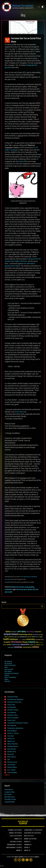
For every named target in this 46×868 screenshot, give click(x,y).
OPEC (34, 590)
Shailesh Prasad (13, 710)
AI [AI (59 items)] (11, 632)
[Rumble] (31, 860)
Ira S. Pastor (11, 770)
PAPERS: (26, 848)
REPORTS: (27, 842)
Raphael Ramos (13, 746)
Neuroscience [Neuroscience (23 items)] (41, 643)
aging (6, 679)
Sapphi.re (37, 857)
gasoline (30, 590)
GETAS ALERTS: (28, 833)
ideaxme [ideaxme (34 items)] (24, 640)
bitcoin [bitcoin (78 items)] (30, 635)
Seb (9, 759)
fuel (20, 590)
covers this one (20, 412)
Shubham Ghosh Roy (14, 702)
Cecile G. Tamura (13, 733)
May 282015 (7, 40)
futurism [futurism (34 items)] (38, 637)
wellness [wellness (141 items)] (36, 647)
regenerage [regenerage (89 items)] (16, 645)
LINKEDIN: (11, 833)
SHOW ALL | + (7, 775)
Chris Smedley (12, 773)
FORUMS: (18, 851)
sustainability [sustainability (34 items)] (11, 647)
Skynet (7, 675)
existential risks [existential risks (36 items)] (23, 637)
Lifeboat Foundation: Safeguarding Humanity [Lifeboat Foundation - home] (18, 7)
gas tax (26, 590)
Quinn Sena (11, 705)
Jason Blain (11, 765)
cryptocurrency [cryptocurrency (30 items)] (11, 637)
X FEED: (11, 836)
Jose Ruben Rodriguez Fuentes (18, 723)
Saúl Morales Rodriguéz (15, 699)
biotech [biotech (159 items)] (15, 634)
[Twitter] (19, 860)
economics (22, 587)
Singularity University (12, 673)
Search (42, 606)
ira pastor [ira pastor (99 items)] (7, 642)
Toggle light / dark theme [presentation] (43, 7)
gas (23, 590)
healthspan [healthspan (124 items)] (14, 639)
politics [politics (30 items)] (5, 645)
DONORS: (17, 839)
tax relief (10, 592)
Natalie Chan (12, 752)
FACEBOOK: (11, 830)
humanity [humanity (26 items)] (20, 640)
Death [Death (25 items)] (18, 637)
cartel (17, 590)
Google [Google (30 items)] (41, 637)
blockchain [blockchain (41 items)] (35, 635)
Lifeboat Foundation (19, 857)
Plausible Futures (10, 799)
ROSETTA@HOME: (11, 848)
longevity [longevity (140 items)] (32, 642)
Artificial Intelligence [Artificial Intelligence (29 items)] (30, 632)
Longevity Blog (9, 792)
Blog (23, 16)
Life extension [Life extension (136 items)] (16, 642)
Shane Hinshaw (13, 744)
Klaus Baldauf (12, 731)
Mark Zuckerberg (10, 677)
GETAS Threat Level (23, 823)
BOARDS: (26, 839)
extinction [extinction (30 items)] (29, 637)
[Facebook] (16, 860)
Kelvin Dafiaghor (13, 718)
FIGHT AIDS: (13, 842)
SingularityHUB (10, 802)
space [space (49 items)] (42, 645)
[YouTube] (27, 860)
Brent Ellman (12, 757)
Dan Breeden (12, 707)
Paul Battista (12, 713)
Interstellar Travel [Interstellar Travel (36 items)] (39, 640)
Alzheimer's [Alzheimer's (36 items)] (15, 632)
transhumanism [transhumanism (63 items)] (27, 647)
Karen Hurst (11, 720)
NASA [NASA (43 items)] (37, 642)
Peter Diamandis (10, 665)
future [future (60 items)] (33, 637)
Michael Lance (12, 762)
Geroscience (9, 790)
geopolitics (32, 587)
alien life (7, 681)
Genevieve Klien (13, 697)
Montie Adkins (12, 767)
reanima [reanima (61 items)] (9, 645)
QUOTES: (26, 851)
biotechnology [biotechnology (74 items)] (23, 635)
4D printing (8, 663)
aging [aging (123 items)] (8, 632)
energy (27, 587)
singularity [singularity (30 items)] (38, 645)
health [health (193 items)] (6, 639)
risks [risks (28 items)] (34, 645)
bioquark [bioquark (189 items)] (8, 634)
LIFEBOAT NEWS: (28, 830)
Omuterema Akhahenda (15, 728)
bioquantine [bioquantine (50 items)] (38, 632)
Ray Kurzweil (9, 669)
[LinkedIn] (23, 860)
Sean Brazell (11, 749)
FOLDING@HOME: (11, 845)
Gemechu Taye (12, 715)
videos (21, 161)
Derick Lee (11, 739)
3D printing (8, 661)
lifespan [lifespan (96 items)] (25, 642)
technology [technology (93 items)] (18, 647)
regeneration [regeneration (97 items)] (25, 645)
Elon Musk (8, 671)
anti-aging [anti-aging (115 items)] (22, 632)
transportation (8, 590)
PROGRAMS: (27, 845)
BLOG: (26, 836)
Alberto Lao (11, 741)
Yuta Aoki (11, 736)
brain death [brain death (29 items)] (41, 635)
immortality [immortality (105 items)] (31, 639)
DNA (6, 667)
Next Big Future (10, 797)
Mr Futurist (8, 794)
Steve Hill (10, 754)
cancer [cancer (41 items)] (6, 637)
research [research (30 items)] (31, 645)
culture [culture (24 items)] (15, 637)
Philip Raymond (14, 587)
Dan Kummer (12, 725)
